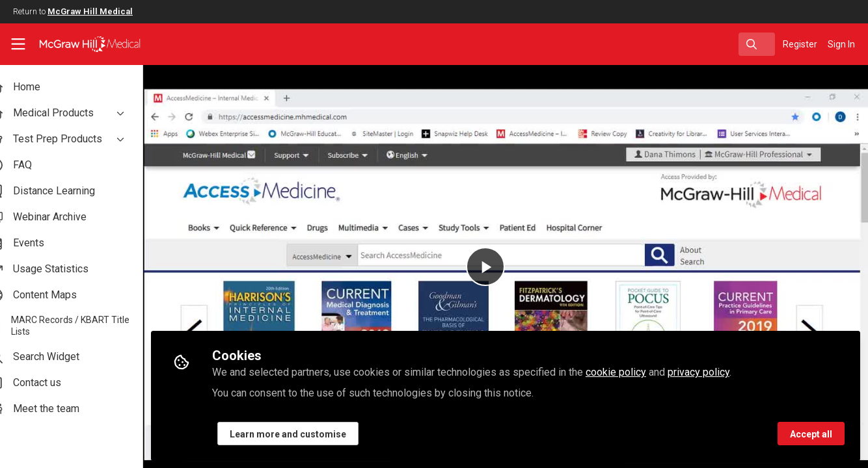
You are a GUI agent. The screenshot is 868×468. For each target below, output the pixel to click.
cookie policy (639, 371)
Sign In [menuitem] (841, 44)
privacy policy (722, 371)
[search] (757, 44)
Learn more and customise (311, 434)
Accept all (811, 434)
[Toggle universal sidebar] (18, 44)
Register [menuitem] (800, 44)
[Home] (81, 44)
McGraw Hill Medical (90, 11)
